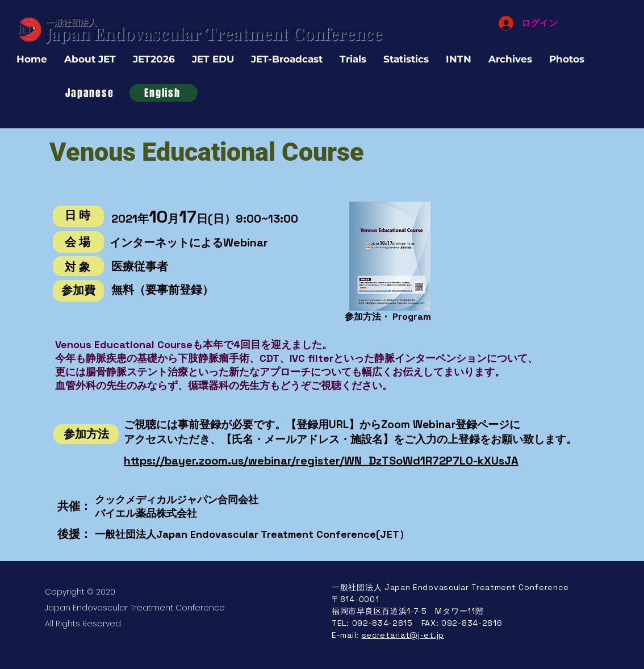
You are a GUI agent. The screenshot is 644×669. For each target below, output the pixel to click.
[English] (164, 93)
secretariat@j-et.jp (403, 635)
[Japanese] (91, 93)
